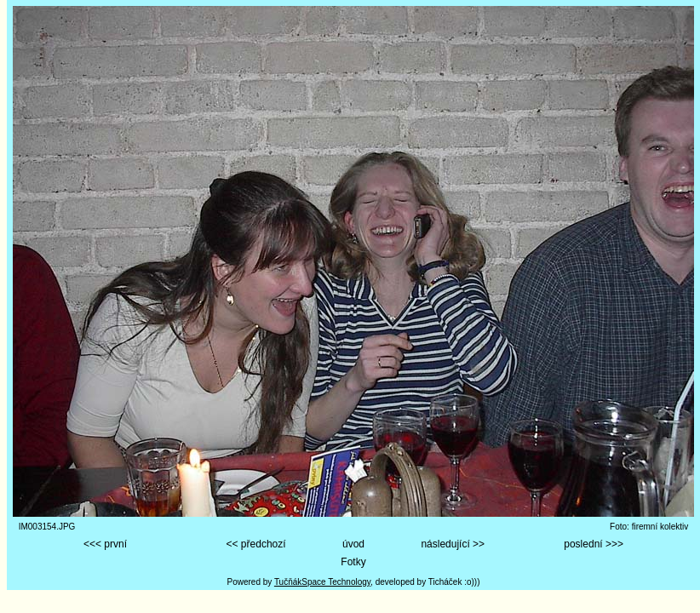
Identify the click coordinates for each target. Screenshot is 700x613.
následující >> (453, 544)
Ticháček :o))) (454, 582)
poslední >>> (594, 544)
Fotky (353, 562)
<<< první (105, 544)
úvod (353, 544)
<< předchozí (256, 544)
